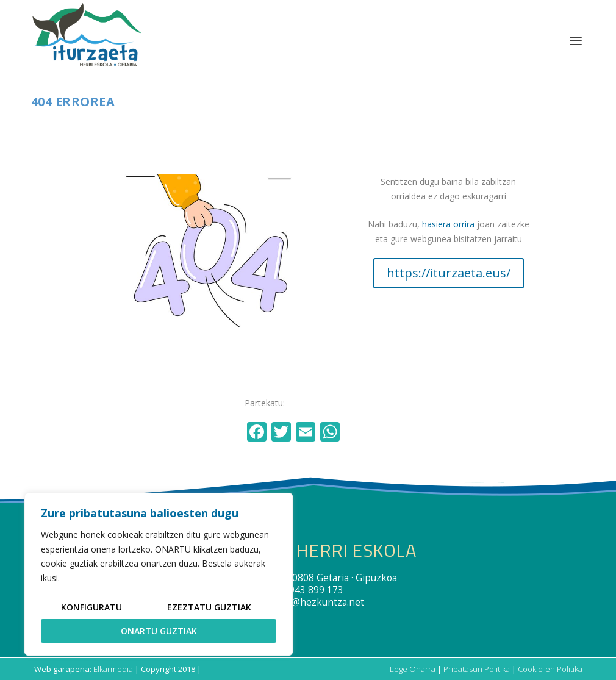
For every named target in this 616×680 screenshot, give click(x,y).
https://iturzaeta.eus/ (449, 273)
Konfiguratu (91, 607)
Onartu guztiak (159, 631)
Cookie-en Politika (550, 669)
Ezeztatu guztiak (209, 607)
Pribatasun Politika (477, 669)
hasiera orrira (448, 224)
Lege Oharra (413, 669)
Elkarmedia (113, 669)
